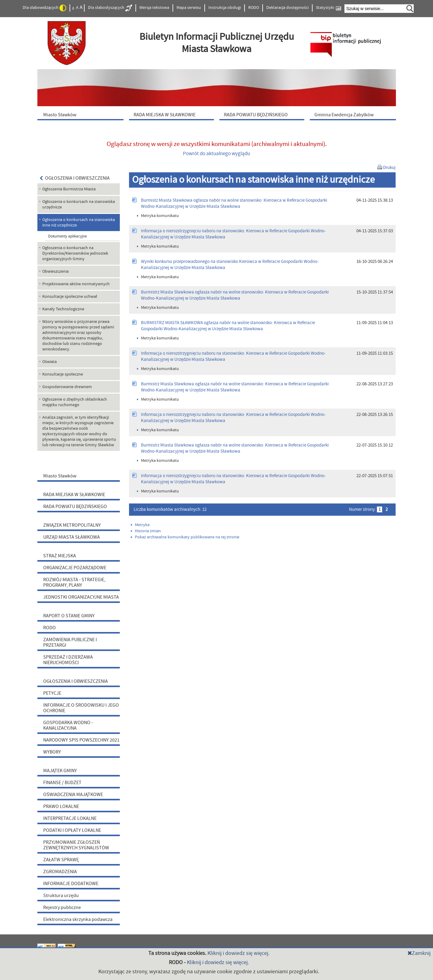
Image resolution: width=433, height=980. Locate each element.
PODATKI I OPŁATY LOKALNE (72, 830)
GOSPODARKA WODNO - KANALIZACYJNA (68, 725)
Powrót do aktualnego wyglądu (216, 154)
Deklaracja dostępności (287, 8)
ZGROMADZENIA (60, 872)
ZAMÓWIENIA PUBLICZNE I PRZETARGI (70, 642)
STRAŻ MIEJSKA (60, 556)
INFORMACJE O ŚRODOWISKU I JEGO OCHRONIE (81, 708)
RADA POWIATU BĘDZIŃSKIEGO (75, 507)
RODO (254, 8)
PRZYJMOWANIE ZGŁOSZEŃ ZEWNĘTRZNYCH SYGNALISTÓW (76, 845)
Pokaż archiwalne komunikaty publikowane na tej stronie (185, 537)
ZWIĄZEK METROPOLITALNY (72, 525)
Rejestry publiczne (62, 907)
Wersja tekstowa (154, 8)
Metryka (140, 525)
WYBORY (52, 752)
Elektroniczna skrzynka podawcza (78, 919)
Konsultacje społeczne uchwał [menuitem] (70, 297)
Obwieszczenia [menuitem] (55, 271)
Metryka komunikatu (158, 216)
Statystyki (329, 8)
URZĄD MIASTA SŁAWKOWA (72, 537)
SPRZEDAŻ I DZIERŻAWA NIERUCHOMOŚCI (68, 660)
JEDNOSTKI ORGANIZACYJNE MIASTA (81, 597)
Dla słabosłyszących (110, 8)
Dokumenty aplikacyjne (67, 236)
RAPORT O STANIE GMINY (69, 616)
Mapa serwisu (189, 8)
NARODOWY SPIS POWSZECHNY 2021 (81, 740)
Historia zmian (146, 531)
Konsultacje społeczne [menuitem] (63, 374)
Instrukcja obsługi (225, 8)
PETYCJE (52, 693)
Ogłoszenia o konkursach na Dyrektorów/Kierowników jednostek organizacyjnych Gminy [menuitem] (75, 253)
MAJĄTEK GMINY (60, 771)
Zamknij (419, 953)
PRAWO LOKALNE (61, 806)
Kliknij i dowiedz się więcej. (238, 953)
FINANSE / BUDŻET (62, 783)
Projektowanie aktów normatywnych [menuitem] (76, 284)
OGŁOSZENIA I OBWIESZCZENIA (75, 178)
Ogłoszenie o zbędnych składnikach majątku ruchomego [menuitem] (75, 402)
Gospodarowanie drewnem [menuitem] (67, 387)
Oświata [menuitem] (49, 362)
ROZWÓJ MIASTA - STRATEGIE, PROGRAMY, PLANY (74, 582)
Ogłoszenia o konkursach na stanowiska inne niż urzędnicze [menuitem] (79, 223)
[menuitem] (82, 114)
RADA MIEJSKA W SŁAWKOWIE (74, 495)
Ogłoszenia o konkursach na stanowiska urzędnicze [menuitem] (79, 204)
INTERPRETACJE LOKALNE (70, 818)
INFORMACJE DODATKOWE (71, 884)
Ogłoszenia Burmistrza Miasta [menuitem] (69, 189)
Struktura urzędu (61, 896)
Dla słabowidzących (44, 8)
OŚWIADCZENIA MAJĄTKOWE (73, 795)
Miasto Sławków (60, 476)
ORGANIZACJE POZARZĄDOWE (75, 568)
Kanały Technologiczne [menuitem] (63, 309)
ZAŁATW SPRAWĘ (61, 860)
